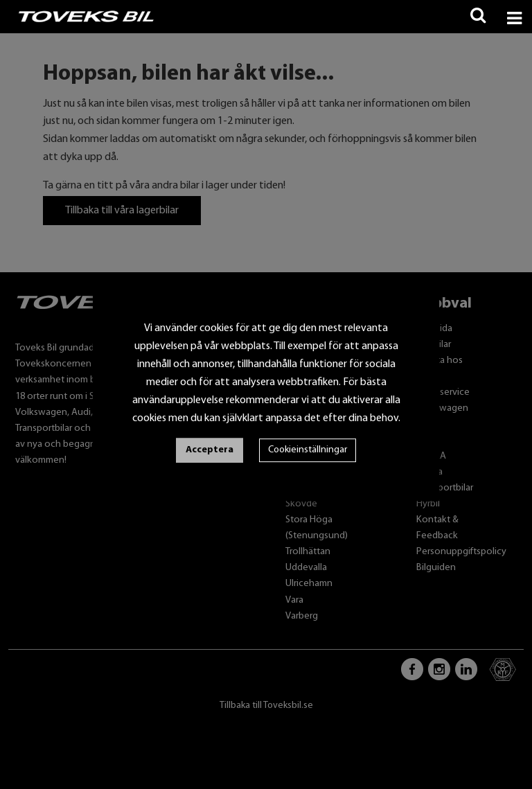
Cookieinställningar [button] (308, 450)
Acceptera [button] (210, 450)
